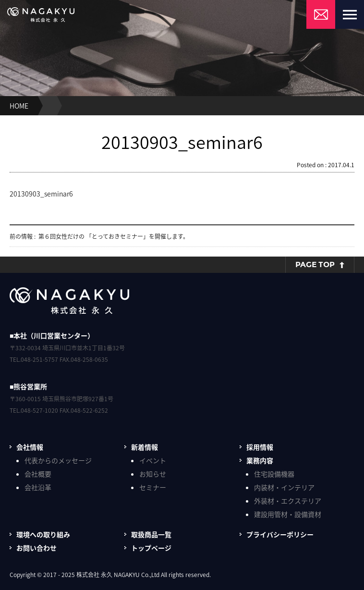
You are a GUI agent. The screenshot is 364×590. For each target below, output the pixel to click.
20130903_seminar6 (41, 194)
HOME (19, 106)
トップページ (151, 548)
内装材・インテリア (284, 487)
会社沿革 (38, 487)
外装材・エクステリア (288, 501)
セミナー (153, 487)
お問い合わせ (36, 548)
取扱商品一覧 (151, 534)
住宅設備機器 (274, 474)
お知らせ (153, 474)
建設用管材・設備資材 (288, 514)
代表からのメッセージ (58, 460)
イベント (153, 460)
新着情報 (145, 447)
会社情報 (30, 447)
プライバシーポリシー (280, 534)
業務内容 (260, 460)
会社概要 (38, 474)
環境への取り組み (43, 534)
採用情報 (260, 447)
